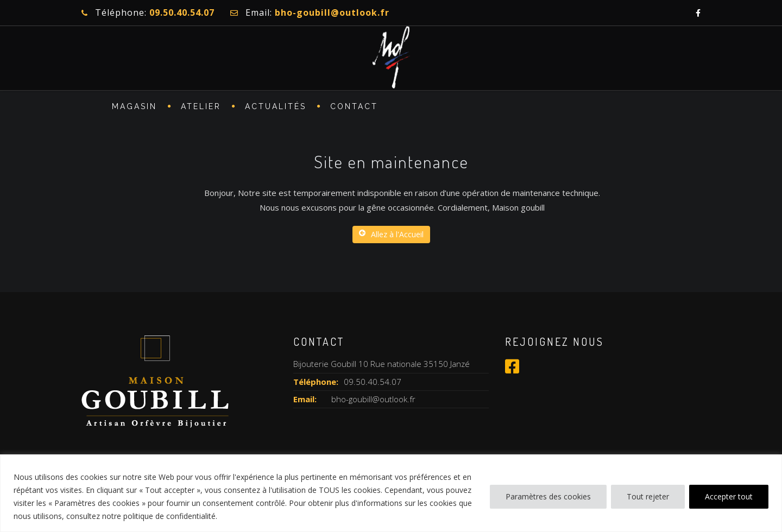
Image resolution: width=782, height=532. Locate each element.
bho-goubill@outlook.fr (373, 399)
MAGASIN (134, 106)
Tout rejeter (648, 496)
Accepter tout (729, 496)
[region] (391, 493)
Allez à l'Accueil (391, 234)
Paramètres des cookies (548, 496)
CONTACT (354, 106)
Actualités (276, 106)
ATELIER (201, 106)
